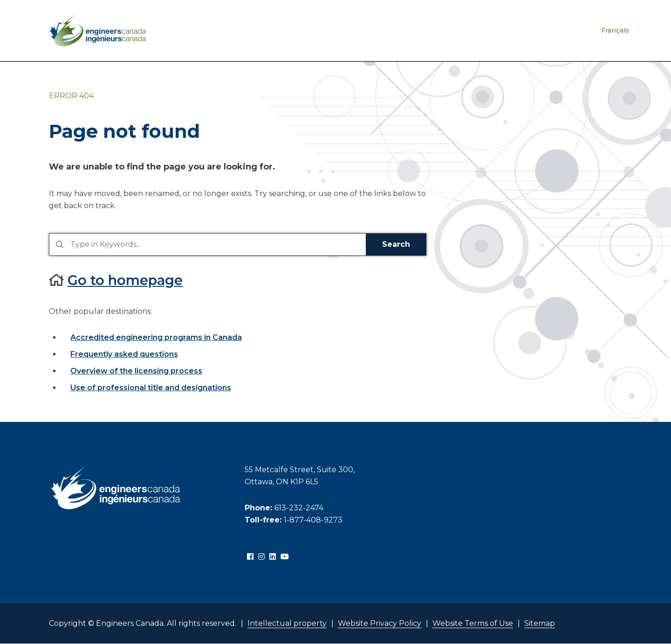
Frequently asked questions (124, 354)
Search (396, 244)
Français (615, 30)
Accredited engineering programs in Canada (156, 337)
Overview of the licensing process (136, 371)
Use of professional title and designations (151, 388)
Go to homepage (125, 280)
